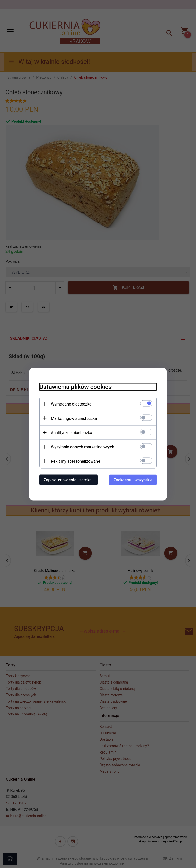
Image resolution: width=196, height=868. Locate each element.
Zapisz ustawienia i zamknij (69, 480)
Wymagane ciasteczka (71, 404)
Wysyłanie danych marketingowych (82, 447)
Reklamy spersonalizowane (75, 461)
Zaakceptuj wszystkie (133, 480)
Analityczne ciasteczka (71, 432)
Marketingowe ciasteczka (74, 418)
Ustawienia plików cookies (75, 387)
